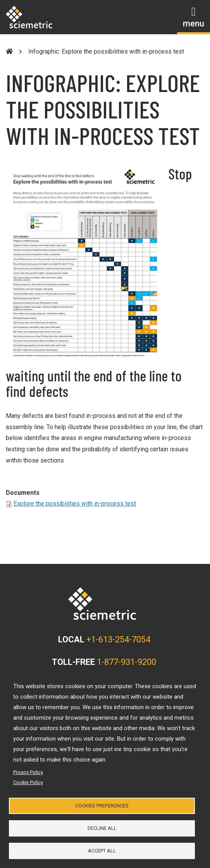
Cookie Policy (28, 782)
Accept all (102, 851)
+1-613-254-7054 (118, 639)
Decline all (102, 828)
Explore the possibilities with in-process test (75, 504)
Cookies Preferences (102, 806)
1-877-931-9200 (127, 662)
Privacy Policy (28, 772)
